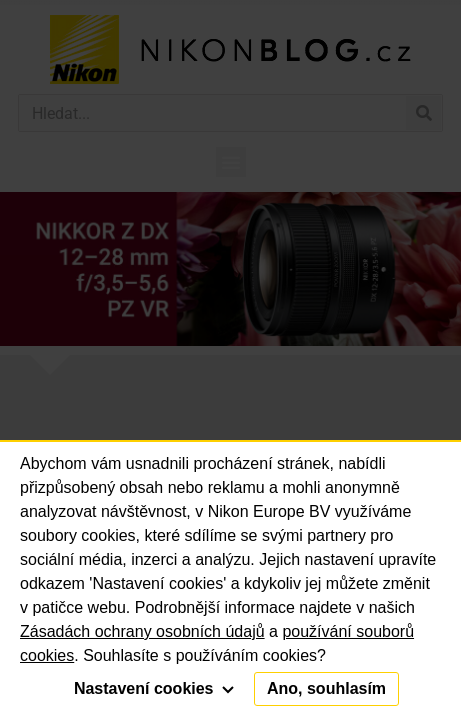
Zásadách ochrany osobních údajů (142, 631)
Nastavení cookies (154, 688)
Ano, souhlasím (326, 688)
